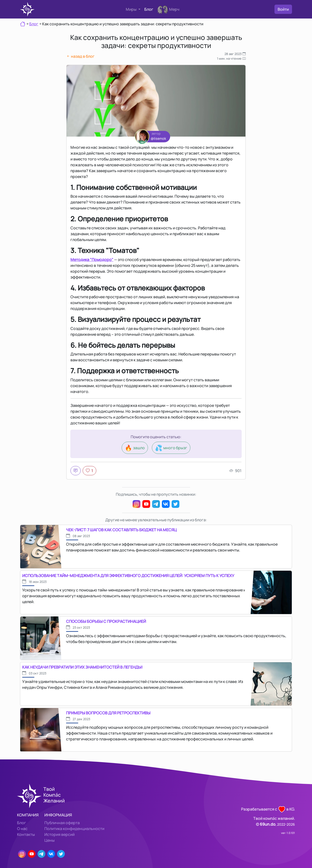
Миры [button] (132, 9)
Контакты (26, 834)
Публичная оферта (62, 823)
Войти (283, 9)
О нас (22, 829)
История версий (59, 834)
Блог (149, 9)
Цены (49, 840)
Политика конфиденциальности (74, 829)
